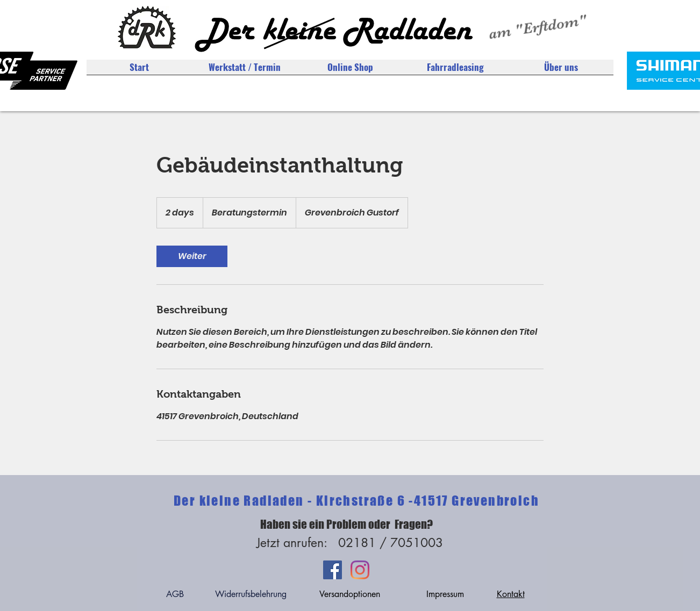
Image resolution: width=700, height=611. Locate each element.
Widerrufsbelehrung (251, 594)
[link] (192, 256)
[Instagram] (360, 570)
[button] (561, 71)
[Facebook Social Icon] (333, 570)
